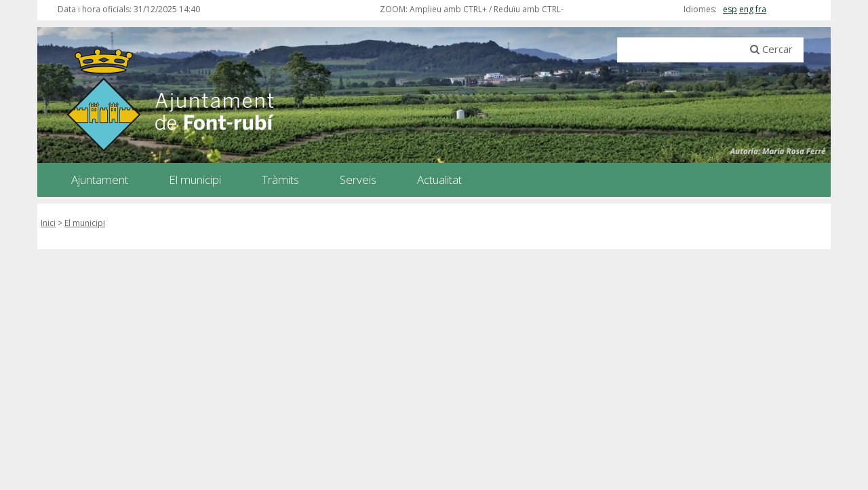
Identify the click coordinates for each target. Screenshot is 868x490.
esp (730, 9)
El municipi (85, 223)
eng (746, 9)
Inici (48, 223)
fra (761, 9)
